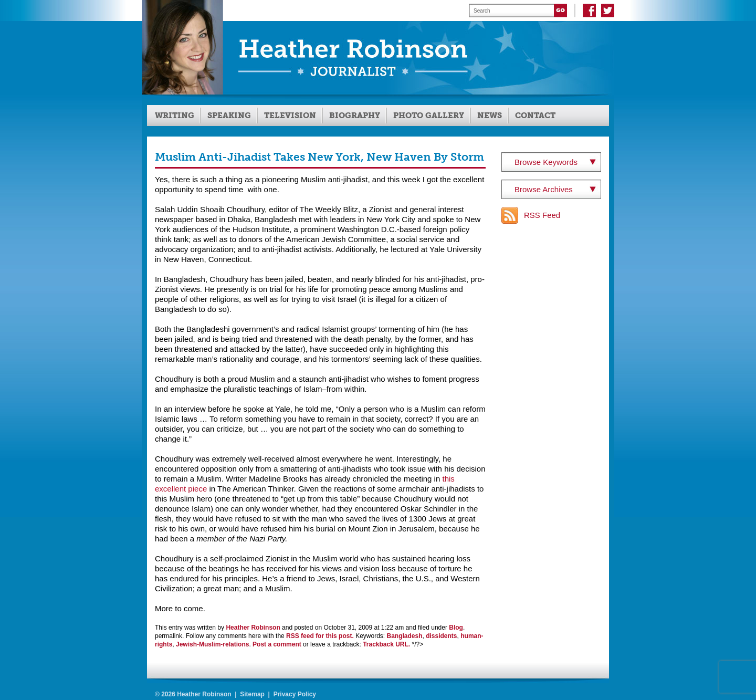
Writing (175, 116)
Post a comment (277, 644)
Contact (535, 116)
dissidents (441, 636)
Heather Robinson (253, 628)
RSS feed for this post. (320, 636)
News (490, 116)
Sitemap (252, 694)
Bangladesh (405, 636)
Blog (456, 628)
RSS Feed (542, 215)
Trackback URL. (386, 644)
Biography (355, 116)
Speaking (229, 116)
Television (290, 116)
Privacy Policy (295, 694)
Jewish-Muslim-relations (212, 644)
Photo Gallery (429, 116)
